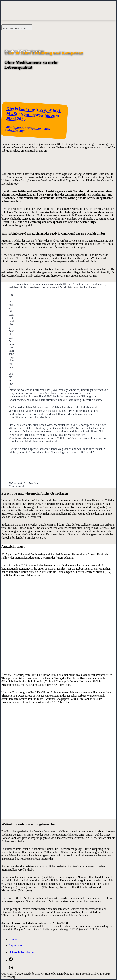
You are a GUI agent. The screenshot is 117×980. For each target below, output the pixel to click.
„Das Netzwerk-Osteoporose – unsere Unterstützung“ (29, 129)
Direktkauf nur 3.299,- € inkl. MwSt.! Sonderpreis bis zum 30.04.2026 (34, 114)
